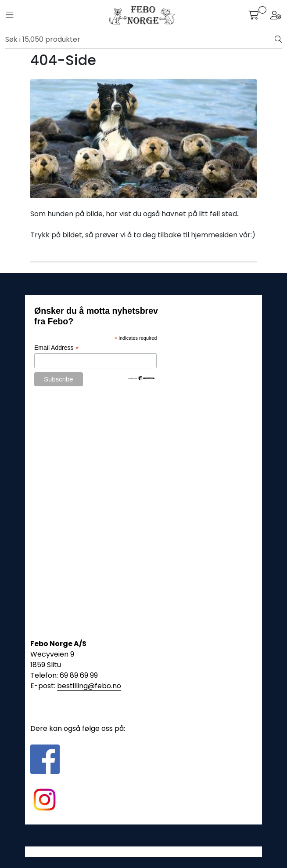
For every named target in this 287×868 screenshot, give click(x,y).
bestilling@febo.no (89, 686)
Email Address (57, 348)
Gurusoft (144, 852)
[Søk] (140, 40)
